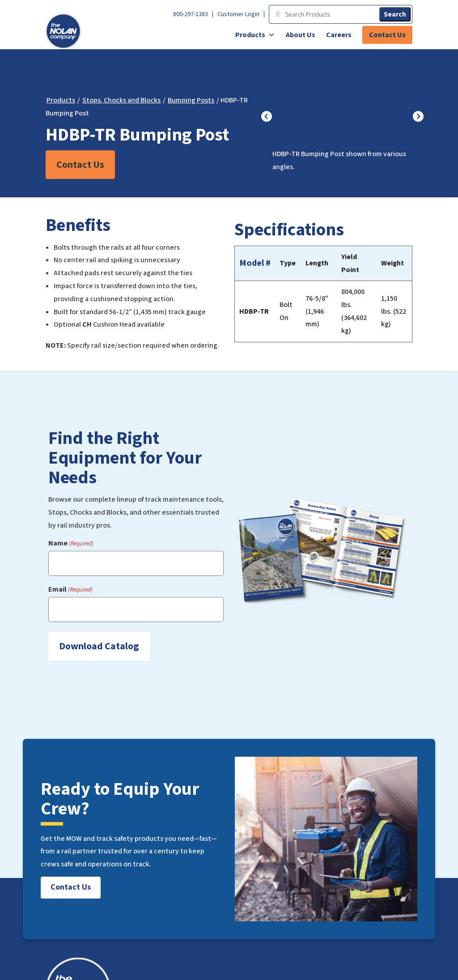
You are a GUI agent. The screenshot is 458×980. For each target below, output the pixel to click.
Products (255, 35)
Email (70, 590)
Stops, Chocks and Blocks (121, 100)
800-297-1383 (191, 14)
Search (395, 14)
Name (71, 543)
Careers (339, 35)
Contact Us (387, 35)
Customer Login (238, 14)
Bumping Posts (191, 100)
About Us (301, 35)
